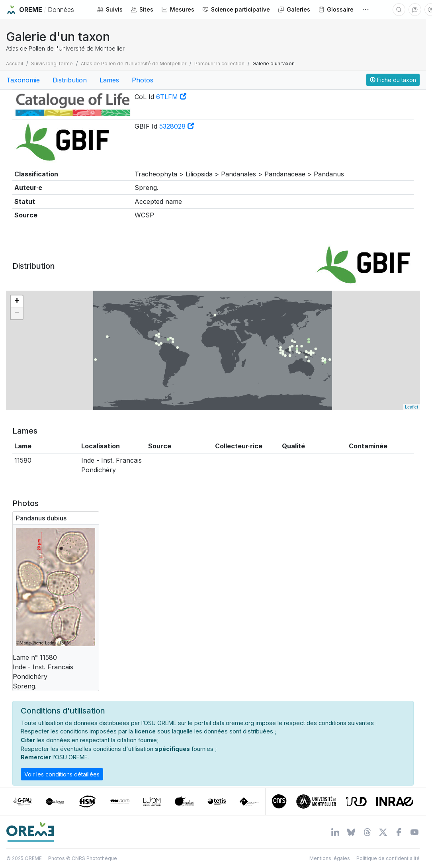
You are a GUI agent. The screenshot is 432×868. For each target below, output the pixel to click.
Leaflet (411, 407)
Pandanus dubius (41, 518)
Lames (109, 80)
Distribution (70, 80)
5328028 (177, 126)
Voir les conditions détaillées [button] (62, 774)
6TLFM (171, 97)
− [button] (17, 313)
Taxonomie (23, 80)
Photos (143, 80)
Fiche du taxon (393, 80)
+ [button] (17, 301)
